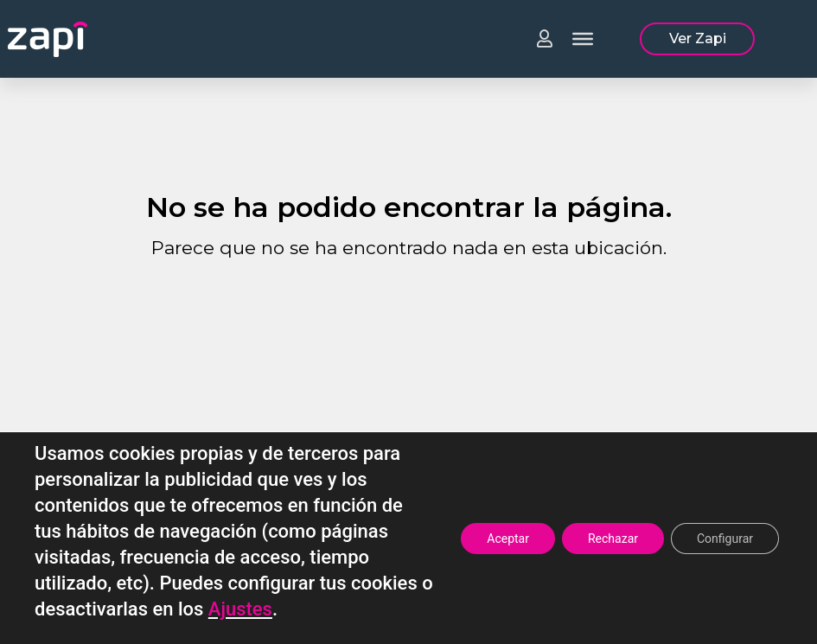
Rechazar (613, 539)
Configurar (725, 539)
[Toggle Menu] (583, 39)
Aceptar (508, 539)
